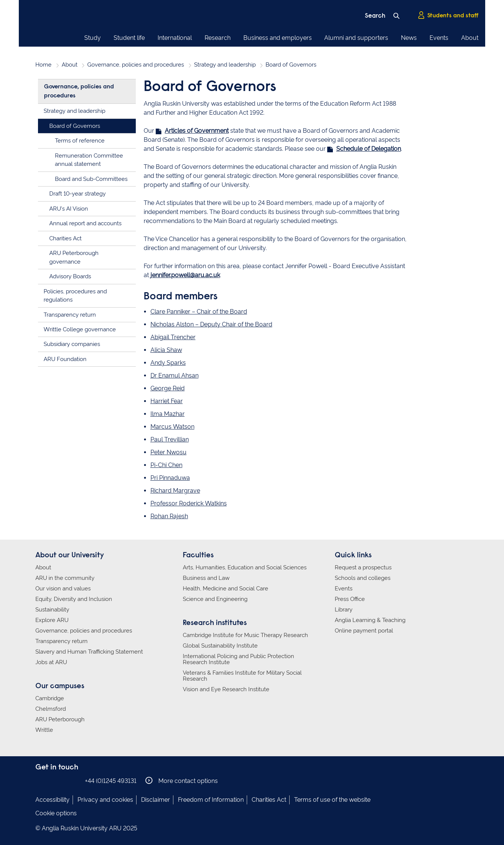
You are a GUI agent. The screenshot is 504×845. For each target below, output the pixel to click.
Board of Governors (75, 126)
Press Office (350, 599)
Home (43, 65)
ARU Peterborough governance (74, 257)
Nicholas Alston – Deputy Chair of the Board (211, 324)
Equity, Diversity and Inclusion (74, 599)
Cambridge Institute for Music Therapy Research (245, 635)
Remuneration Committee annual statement (89, 160)
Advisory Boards (70, 276)
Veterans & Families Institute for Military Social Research (242, 676)
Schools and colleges (363, 578)
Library (344, 610)
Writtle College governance (80, 329)
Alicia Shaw (166, 350)
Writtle (44, 730)
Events (439, 38)
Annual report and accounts (85, 223)
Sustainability (52, 610)
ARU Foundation (65, 359)
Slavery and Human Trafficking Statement (89, 652)
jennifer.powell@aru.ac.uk (185, 275)
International (175, 38)
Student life (129, 38)
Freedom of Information (211, 800)
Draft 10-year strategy (77, 194)
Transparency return (70, 315)
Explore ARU (52, 620)
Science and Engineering (215, 599)
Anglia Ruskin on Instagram (52, 781)
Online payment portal (364, 631)
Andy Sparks (168, 363)
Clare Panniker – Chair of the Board (199, 312)
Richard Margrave (175, 491)
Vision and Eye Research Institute (226, 689)
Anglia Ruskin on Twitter (63, 781)
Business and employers (278, 38)
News (409, 38)
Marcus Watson (172, 427)
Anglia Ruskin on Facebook (40, 781)
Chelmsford (51, 709)
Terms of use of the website (332, 800)
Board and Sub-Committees (91, 179)
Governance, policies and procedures (136, 65)
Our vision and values (63, 589)
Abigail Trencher (173, 337)
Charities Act (65, 238)
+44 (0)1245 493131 (111, 781)
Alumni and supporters (356, 38)
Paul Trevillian (170, 439)
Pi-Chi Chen (166, 465)
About (470, 38)
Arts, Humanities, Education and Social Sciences (245, 567)
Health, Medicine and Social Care (225, 589)
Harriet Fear (167, 401)
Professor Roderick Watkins (189, 503)
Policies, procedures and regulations (75, 296)
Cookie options (56, 813)
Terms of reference (80, 141)
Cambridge (50, 698)
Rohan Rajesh (169, 516)
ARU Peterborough (60, 719)
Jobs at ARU (51, 662)
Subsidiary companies (72, 344)
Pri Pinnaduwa (170, 478)
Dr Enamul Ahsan (175, 375)
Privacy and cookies (105, 800)
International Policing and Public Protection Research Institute (238, 659)
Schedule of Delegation (369, 149)
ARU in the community (65, 578)
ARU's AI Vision (69, 209)
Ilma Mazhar (168, 414)
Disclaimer (156, 800)
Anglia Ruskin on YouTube (74, 781)
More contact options (181, 781)
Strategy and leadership (225, 65)
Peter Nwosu (169, 452)
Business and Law (206, 578)
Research (218, 38)
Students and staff (448, 15)
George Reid (168, 388)
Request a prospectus (363, 567)
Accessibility (52, 800)
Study (93, 38)
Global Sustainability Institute (220, 646)
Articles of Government (197, 131)
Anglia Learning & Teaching (370, 620)
